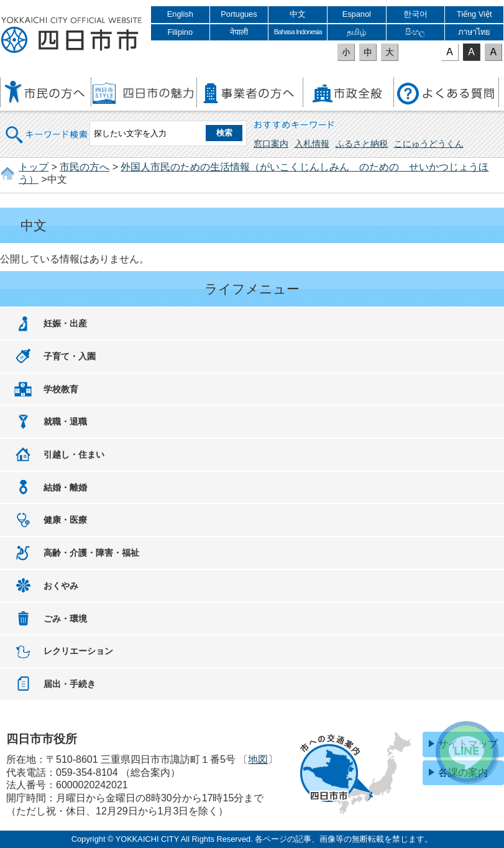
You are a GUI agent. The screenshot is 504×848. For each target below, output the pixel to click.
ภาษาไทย (474, 32)
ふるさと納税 (362, 144)
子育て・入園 (70, 356)
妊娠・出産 (65, 323)
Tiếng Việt (474, 14)
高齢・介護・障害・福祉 (91, 553)
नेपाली (239, 32)
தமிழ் (356, 32)
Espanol (357, 14)
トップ (34, 167)
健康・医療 (65, 520)
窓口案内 (271, 144)
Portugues (239, 14)
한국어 (415, 14)
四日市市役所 (71, 35)
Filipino (181, 32)
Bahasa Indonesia (298, 32)
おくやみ (61, 586)
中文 (298, 14)
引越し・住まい (74, 454)
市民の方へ (85, 167)
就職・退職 (65, 422)
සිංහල (415, 32)
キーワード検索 (47, 127)
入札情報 (312, 144)
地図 (258, 759)
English (180, 14)
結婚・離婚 (65, 487)
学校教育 (61, 389)
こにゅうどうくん (429, 144)
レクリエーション (78, 651)
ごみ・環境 (65, 619)
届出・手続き (70, 684)
